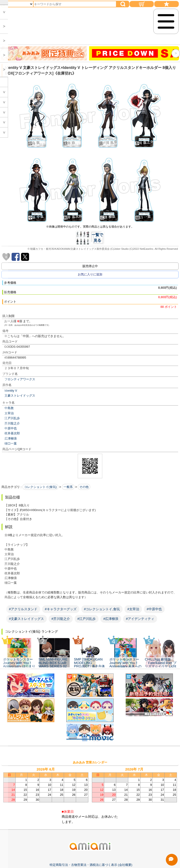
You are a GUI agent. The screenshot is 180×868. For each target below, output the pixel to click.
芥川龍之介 (12, 423)
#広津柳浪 (111, 619)
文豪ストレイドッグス (20, 396)
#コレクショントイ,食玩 (102, 609)
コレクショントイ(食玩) (41, 487)
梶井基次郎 (12, 433)
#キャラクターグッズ (61, 609)
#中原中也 (154, 609)
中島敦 (9, 408)
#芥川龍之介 (61, 619)
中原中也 (11, 428)
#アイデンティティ (140, 619)
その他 (84, 487)
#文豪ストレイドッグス (26, 619)
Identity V (11, 391)
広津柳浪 (11, 438)
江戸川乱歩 (12, 418)
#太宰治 (133, 609)
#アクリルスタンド (23, 609)
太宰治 (9, 413)
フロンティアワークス (20, 379)
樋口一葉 (11, 443)
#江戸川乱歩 (87, 619)
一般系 (68, 487)
